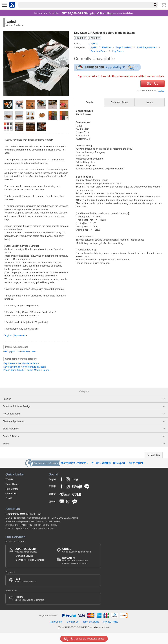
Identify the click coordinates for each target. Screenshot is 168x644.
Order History (12, 484)
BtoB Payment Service (25, 580)
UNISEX (21, 351)
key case (31, 351)
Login (161, 90)
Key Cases (118, 51)
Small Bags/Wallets (147, 47)
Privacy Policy (111, 622)
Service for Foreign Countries (30, 560)
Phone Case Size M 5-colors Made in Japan (26, 370)
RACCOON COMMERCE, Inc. (24, 514)
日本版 (9, 498)
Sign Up (152, 84)
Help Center (12, 489)
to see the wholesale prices (84, 639)
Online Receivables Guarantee (29, 598)
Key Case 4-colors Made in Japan (21, 363)
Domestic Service (24, 556)
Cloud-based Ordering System (77, 550)
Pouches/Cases (99, 51)
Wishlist (9, 479)
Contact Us (11, 494)
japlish (13, 351)
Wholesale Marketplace (26, 550)
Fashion (107, 47)
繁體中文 (96, 38)
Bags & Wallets (124, 47)
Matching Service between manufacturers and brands (80, 561)
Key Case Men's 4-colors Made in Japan (25, 367)
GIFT (6, 351)
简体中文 (81, 38)
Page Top (155, 455)
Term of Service (91, 622)
